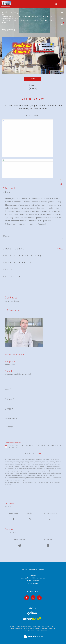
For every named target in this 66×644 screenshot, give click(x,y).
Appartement (7, 19)
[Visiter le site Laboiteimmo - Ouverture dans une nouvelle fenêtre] (33, 635)
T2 (15, 19)
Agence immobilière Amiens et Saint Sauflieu (20, 17)
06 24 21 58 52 (33, 575)
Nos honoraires (17, 629)
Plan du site (29, 629)
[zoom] (28, 121)
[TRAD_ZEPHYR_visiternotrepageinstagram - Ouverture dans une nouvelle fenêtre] (33, 598)
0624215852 (10, 365)
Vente (42, 17)
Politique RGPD (34, 631)
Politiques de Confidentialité (32, 483)
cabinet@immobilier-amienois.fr (18, 374)
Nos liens (23, 631)
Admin (51, 629)
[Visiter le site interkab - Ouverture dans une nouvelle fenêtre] (32, 619)
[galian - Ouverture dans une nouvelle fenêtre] (32, 613)
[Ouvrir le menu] (62, 4)
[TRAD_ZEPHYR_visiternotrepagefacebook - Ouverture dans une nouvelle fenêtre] (27, 598)
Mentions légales (41, 629)
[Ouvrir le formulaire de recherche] (56, 4)
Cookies (44, 631)
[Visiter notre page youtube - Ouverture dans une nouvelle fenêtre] (39, 598)
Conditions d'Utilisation (49, 483)
